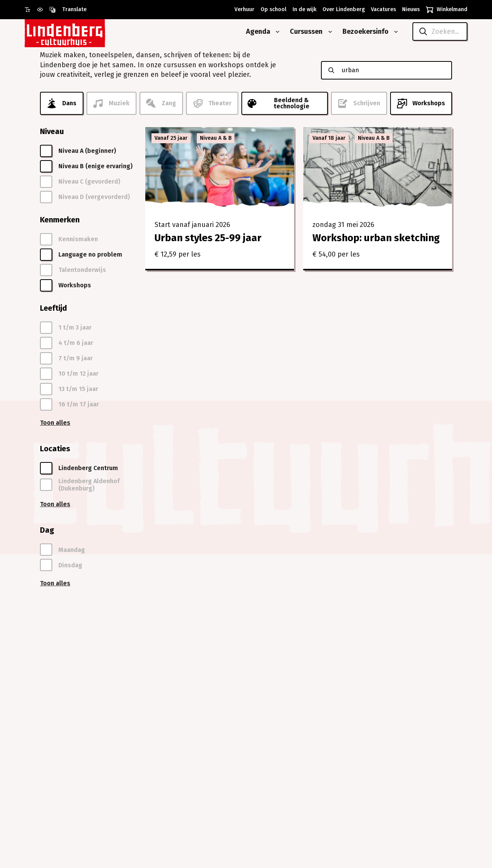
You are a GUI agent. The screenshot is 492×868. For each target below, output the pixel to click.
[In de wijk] (303, 10)
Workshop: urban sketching (376, 238)
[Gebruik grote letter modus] (31, 10)
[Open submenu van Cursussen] (329, 32)
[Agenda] (255, 32)
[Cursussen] (303, 32)
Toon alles (55, 423)
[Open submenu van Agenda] (276, 32)
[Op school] (272, 10)
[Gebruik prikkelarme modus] (43, 10)
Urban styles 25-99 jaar (208, 238)
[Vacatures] (382, 10)
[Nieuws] (409, 10)
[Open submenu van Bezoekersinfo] (394, 32)
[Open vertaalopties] (68, 10)
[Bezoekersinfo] (363, 32)
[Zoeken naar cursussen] (393, 70)
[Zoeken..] (440, 31)
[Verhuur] (243, 10)
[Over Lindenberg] (342, 10)
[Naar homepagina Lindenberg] (82, 32)
